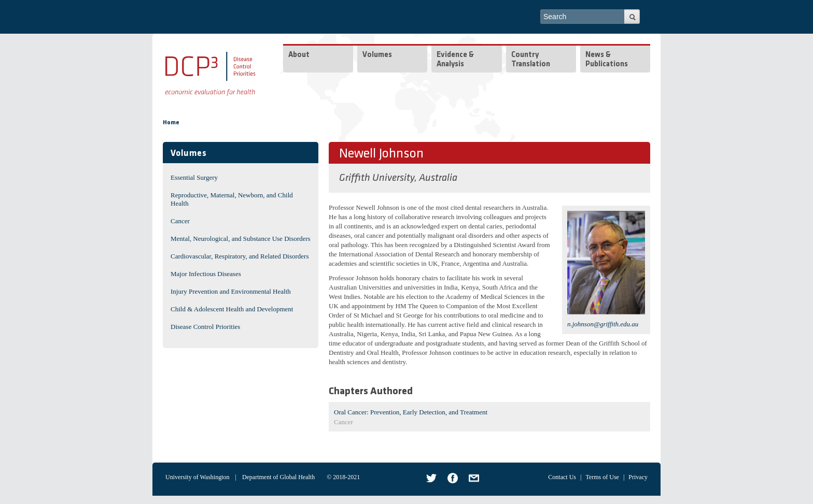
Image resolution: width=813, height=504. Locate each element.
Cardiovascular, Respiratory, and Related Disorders (240, 256)
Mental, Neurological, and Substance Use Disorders (241, 239)
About (299, 55)
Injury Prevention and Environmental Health (231, 291)
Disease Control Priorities (205, 327)
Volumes (377, 55)
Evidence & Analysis (455, 60)
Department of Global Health (278, 477)
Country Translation (531, 60)
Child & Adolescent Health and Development (232, 309)
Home (171, 123)
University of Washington (197, 477)
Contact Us (562, 477)
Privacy (638, 477)
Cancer (180, 221)
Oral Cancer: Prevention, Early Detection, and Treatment (411, 412)
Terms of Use (602, 477)
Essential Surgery (194, 177)
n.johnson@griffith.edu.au (603, 324)
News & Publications (607, 60)
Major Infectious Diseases (206, 274)
